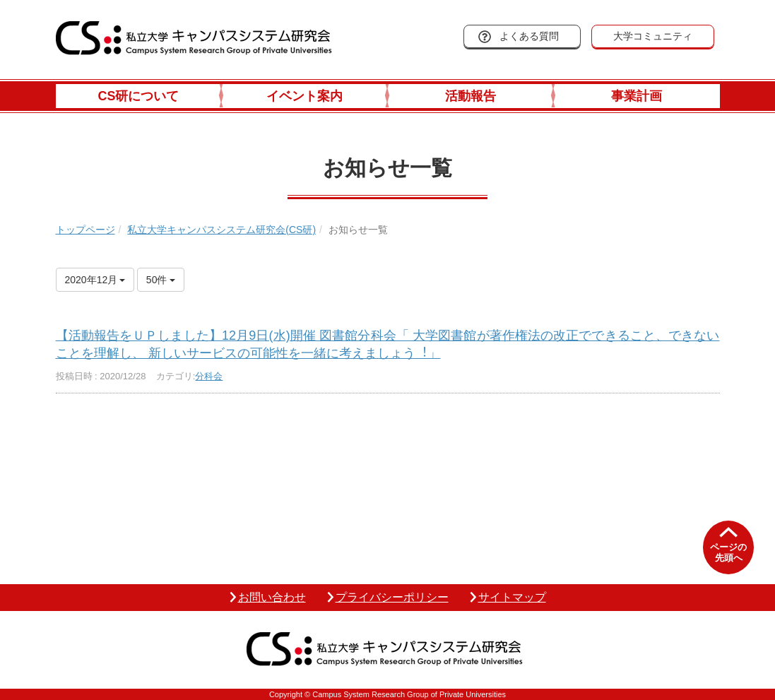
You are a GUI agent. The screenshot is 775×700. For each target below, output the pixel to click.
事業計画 (637, 96)
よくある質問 (529, 36)
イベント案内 (304, 96)
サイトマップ (512, 597)
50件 (161, 280)
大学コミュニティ (653, 36)
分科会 (209, 376)
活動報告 (471, 96)
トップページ (85, 230)
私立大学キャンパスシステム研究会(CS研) (221, 230)
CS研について (138, 96)
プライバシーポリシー (392, 597)
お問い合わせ (272, 597)
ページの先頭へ (728, 553)
